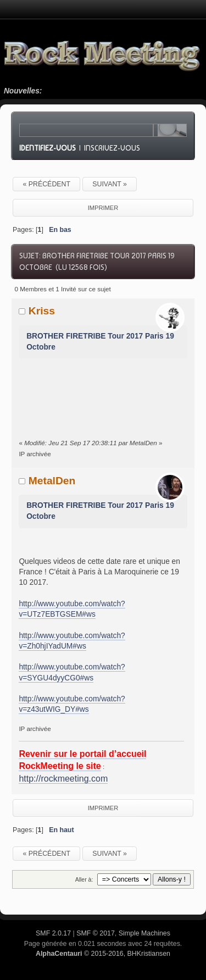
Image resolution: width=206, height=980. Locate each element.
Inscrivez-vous (112, 148)
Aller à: (84, 879)
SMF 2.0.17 (53, 933)
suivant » (110, 184)
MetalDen (52, 481)
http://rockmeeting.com (63, 779)
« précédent (46, 184)
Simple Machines (144, 933)
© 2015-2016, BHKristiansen (103, 954)
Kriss (42, 311)
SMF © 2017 (96, 933)
